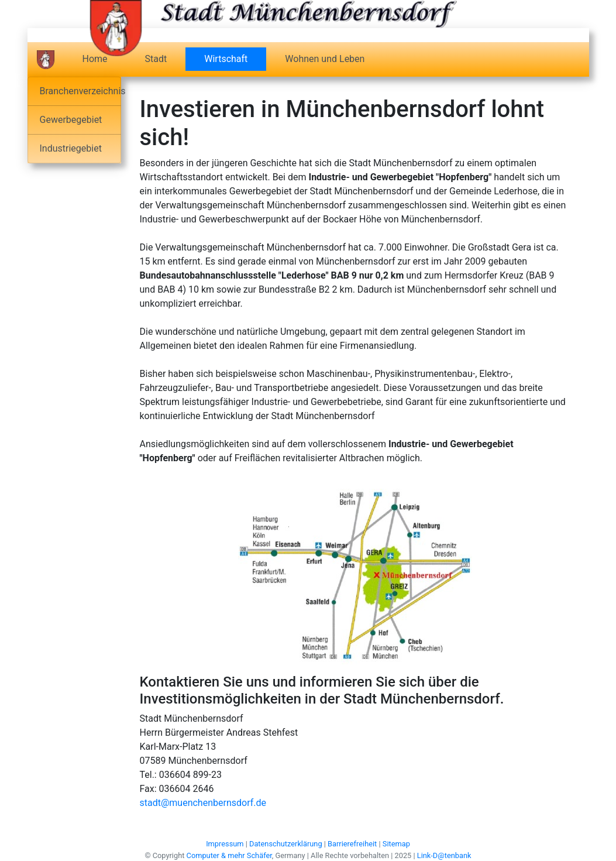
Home (95, 59)
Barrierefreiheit (352, 844)
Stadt (156, 59)
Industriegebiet (71, 148)
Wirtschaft (235, 58)
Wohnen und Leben (325, 59)
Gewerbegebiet (71, 120)
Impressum (225, 844)
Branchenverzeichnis (80, 91)
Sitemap (396, 844)
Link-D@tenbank (444, 855)
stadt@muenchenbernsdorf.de (203, 803)
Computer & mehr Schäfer (229, 855)
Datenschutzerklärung (286, 844)
